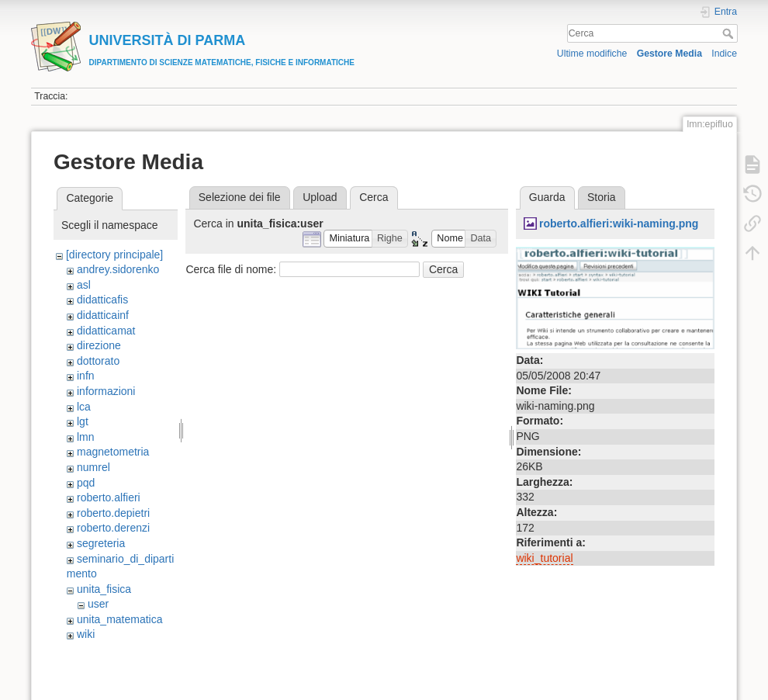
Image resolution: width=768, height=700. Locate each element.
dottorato (98, 361)
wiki (86, 634)
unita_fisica (104, 589)
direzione (99, 345)
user (98, 604)
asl (84, 285)
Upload (320, 197)
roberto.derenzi (113, 528)
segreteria (101, 543)
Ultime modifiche (592, 54)
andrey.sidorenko (118, 269)
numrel (93, 467)
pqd (86, 483)
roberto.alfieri (109, 497)
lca (84, 407)
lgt (83, 421)
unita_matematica (120, 619)
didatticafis (102, 300)
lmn (86, 437)
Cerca (730, 33)
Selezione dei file (240, 197)
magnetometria (113, 452)
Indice (724, 54)
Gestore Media (669, 54)
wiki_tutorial (544, 558)
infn (86, 376)
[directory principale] (114, 255)
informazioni (106, 391)
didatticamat (106, 331)
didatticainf (103, 315)
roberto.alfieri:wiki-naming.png (619, 224)
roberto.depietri (113, 513)
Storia (602, 197)
